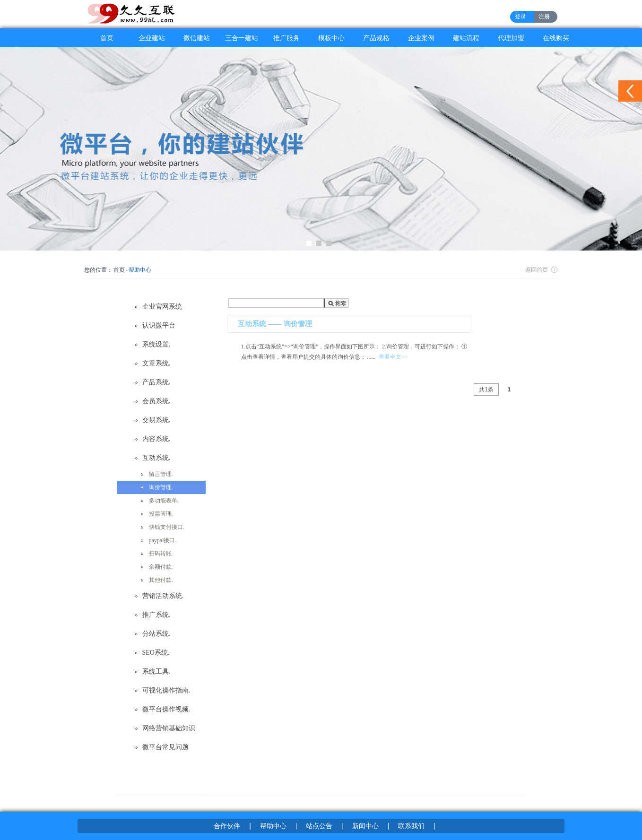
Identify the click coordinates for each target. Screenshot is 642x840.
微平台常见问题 (165, 747)
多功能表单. (164, 501)
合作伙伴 (227, 826)
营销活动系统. (163, 596)
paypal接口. (163, 540)
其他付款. (161, 580)
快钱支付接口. (167, 527)
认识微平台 (159, 325)
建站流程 (466, 38)
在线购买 (556, 38)
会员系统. (156, 401)
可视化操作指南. (166, 690)
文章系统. (156, 363)
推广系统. (156, 615)
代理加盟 (511, 38)
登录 (521, 17)
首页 (107, 38)
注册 (544, 17)
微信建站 (197, 38)
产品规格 (376, 38)
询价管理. (161, 487)
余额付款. (161, 567)
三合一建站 (242, 38)
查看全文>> (393, 357)
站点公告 (319, 826)
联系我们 (411, 826)
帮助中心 (140, 270)
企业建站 (152, 38)
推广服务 (286, 38)
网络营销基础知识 (169, 728)
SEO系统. (156, 653)
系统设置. (156, 344)
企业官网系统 (162, 307)
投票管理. (161, 514)
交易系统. (156, 420)
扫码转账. (161, 554)
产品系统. (156, 382)
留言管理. (161, 474)
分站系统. (156, 634)
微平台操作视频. (166, 709)
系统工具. (156, 671)
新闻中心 (365, 826)
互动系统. (156, 458)
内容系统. (156, 439)
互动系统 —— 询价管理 (275, 324)
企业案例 (421, 38)
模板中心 (331, 38)
